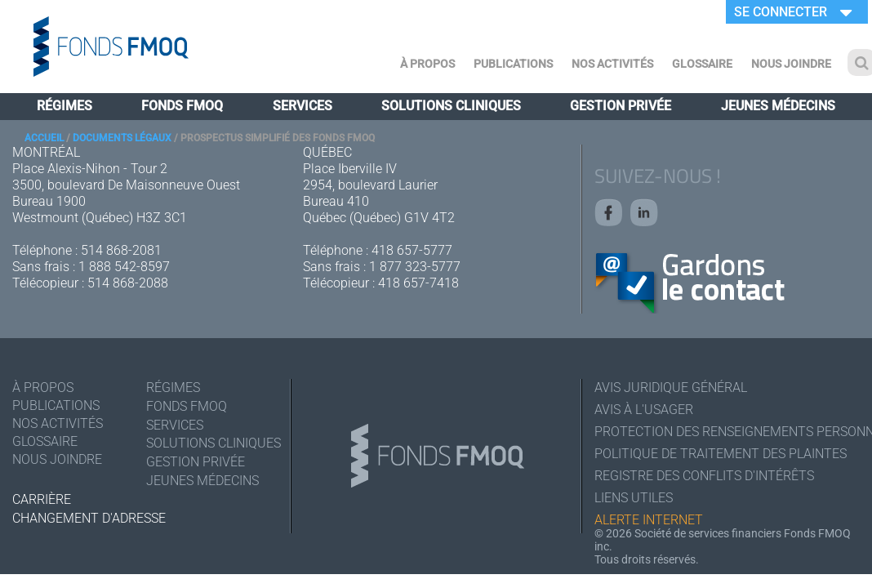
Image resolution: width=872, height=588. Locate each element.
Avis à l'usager (644, 410)
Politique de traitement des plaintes (721, 454)
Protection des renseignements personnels (727, 432)
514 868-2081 (121, 250)
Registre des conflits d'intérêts (704, 476)
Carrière (42, 499)
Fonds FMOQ (182, 106)
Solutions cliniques (451, 106)
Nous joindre (791, 64)
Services (303, 106)
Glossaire (702, 64)
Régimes (65, 106)
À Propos (427, 64)
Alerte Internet (649, 520)
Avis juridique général (671, 388)
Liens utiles (634, 498)
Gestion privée (621, 106)
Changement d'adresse (89, 518)
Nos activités (612, 64)
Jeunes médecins (778, 106)
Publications (513, 64)
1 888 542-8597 (124, 267)
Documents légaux (122, 138)
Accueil (44, 138)
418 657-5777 (412, 250)
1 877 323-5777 (415, 267)
